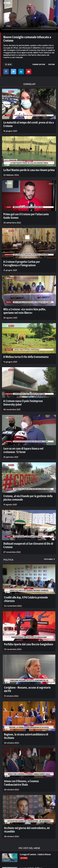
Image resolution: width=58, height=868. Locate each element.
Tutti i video (50, 559)
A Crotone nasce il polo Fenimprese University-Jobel (23, 403)
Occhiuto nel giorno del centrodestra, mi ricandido (27, 830)
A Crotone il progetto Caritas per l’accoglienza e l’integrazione (22, 263)
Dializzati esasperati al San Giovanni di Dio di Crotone (28, 545)
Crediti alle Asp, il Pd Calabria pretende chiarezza (26, 599)
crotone (52, 64)
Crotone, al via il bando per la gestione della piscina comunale (28, 498)
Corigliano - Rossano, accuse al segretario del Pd (27, 689)
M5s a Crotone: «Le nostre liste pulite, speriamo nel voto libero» (25, 311)
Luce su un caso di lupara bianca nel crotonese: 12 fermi (23, 450)
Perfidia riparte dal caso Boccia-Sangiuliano (29, 644)
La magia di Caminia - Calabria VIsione (35, 854)
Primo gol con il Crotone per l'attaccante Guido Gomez (26, 216)
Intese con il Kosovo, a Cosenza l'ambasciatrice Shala (21, 783)
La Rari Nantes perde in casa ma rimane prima (29, 170)
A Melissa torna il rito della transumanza (26, 357)
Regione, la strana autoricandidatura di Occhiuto (26, 736)
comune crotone (39, 64)
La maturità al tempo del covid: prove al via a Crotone (29, 124)
